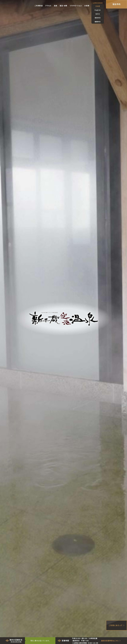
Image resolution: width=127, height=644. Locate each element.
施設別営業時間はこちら (110, 641)
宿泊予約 (117, 4)
